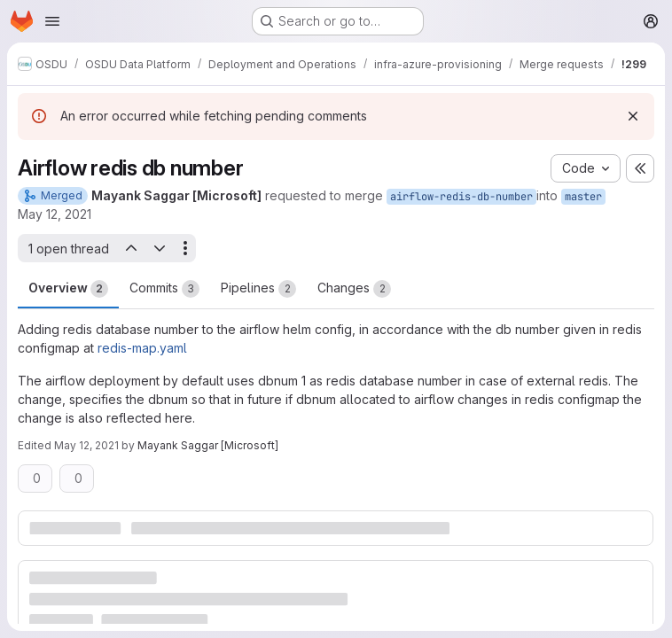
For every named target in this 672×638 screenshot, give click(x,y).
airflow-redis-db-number (461, 197)
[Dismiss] (633, 116)
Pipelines (258, 289)
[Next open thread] (160, 248)
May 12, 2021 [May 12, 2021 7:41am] (86, 445)
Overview (68, 289)
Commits (164, 289)
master (583, 197)
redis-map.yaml (142, 348)
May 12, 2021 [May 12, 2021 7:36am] (55, 214)
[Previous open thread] (130, 248)
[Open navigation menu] (52, 21)
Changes (354, 289)
